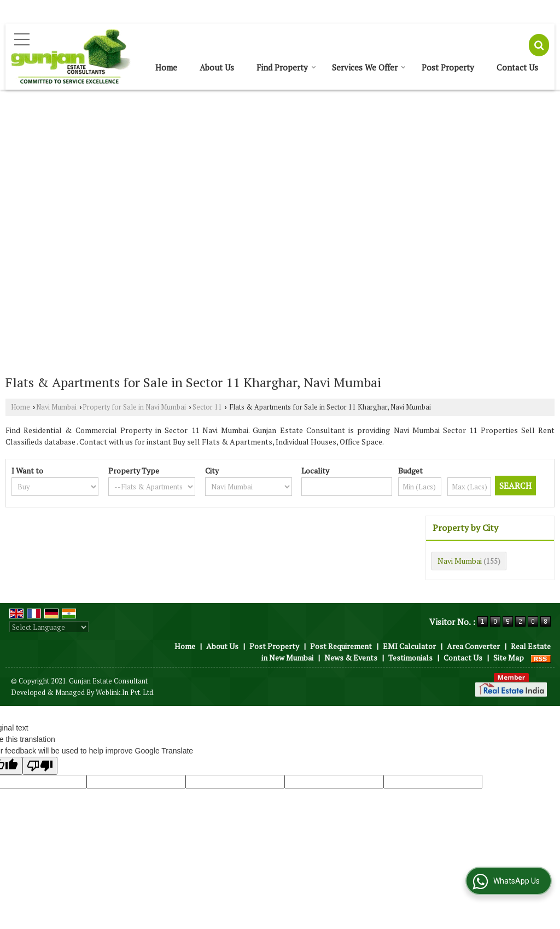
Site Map (509, 658)
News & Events (351, 658)
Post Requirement (341, 646)
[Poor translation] (40, 766)
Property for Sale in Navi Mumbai (134, 407)
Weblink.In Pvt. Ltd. (125, 693)
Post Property (448, 67)
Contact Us (517, 67)
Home (166, 67)
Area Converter (473, 646)
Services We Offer (369, 67)
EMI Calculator (409, 646)
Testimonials (410, 658)
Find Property (286, 67)
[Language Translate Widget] (49, 627)
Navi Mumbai (56, 407)
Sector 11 (207, 407)
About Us (217, 67)
